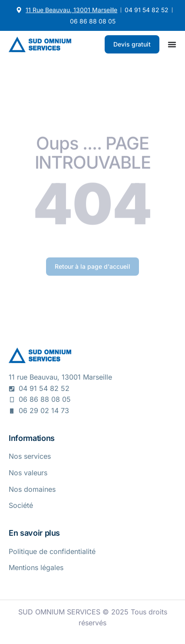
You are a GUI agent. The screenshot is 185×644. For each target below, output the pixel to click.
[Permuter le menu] (172, 44)
